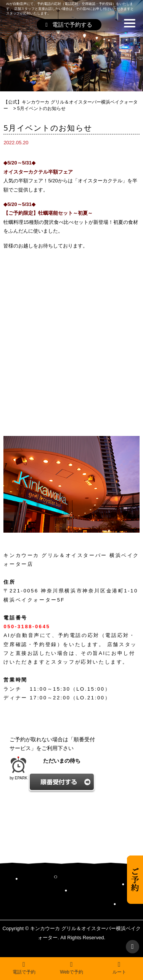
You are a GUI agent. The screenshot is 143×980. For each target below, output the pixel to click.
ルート (119, 968)
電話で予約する (69, 25)
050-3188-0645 (27, 626)
